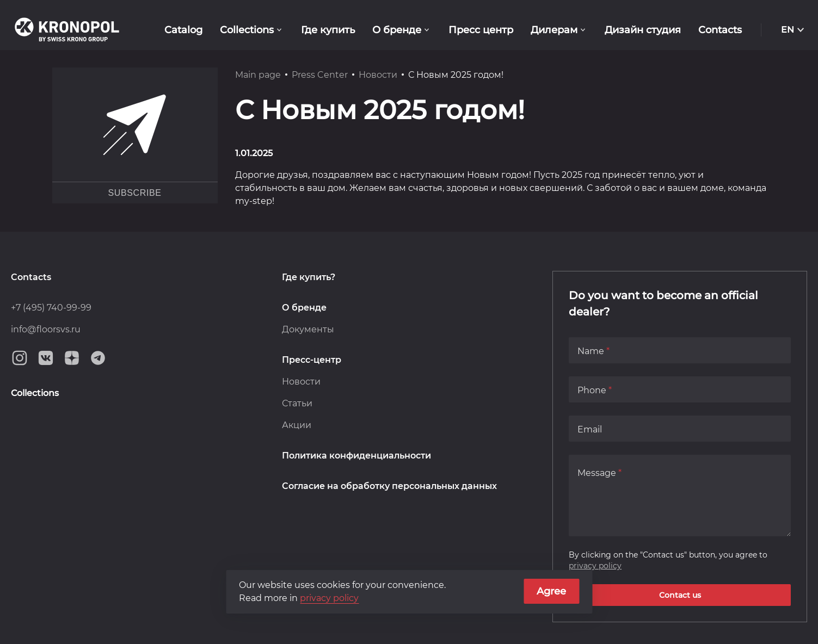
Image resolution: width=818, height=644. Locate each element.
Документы (308, 329)
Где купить (328, 30)
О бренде (397, 30)
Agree (551, 591)
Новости (378, 75)
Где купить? (309, 277)
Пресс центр (481, 30)
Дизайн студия (643, 30)
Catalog (183, 30)
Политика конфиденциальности (356, 456)
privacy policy (595, 566)
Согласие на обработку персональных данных (389, 486)
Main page (258, 75)
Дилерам (554, 30)
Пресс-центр (312, 360)
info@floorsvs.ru (46, 329)
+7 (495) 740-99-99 (51, 308)
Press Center (320, 75)
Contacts (720, 30)
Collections (247, 30)
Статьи (297, 403)
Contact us (680, 595)
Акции (297, 425)
